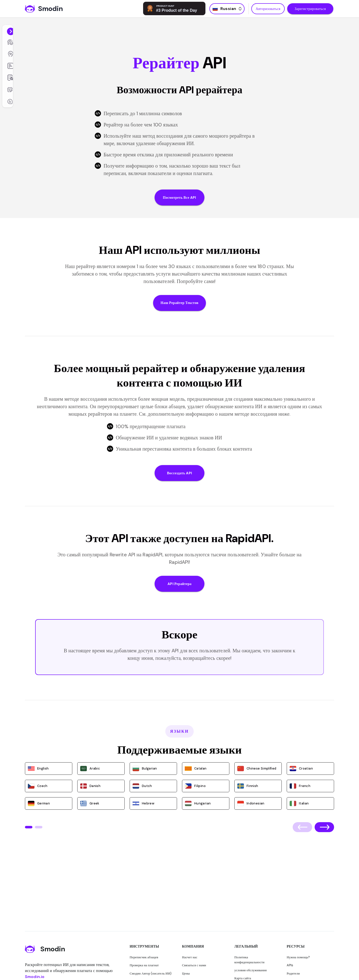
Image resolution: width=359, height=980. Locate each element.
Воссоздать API (179, 473)
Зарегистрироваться (310, 9)
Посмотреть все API (179, 198)
